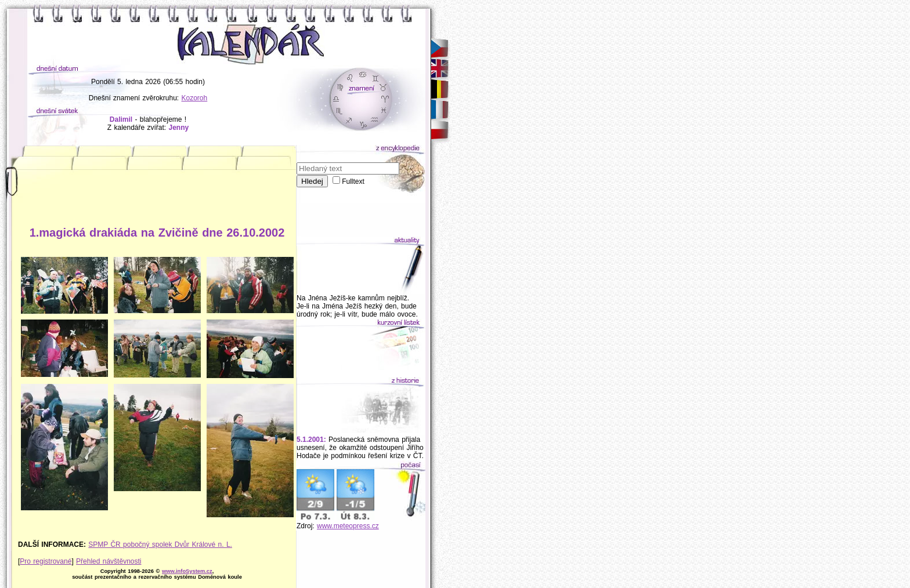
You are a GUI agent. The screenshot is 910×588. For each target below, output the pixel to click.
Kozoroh (195, 98)
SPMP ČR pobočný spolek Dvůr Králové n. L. (160, 545)
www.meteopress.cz (348, 526)
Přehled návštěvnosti (109, 561)
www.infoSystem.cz (187, 571)
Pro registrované (46, 561)
